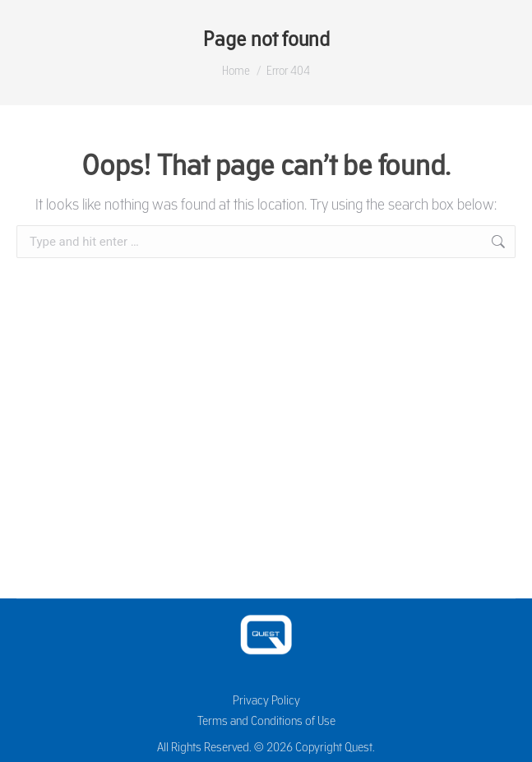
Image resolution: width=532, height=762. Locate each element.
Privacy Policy (266, 700)
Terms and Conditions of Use (266, 720)
